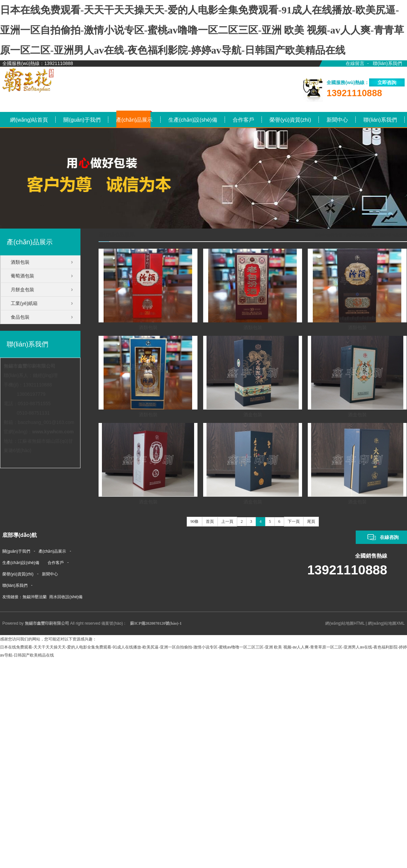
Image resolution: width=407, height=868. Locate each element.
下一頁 (294, 521)
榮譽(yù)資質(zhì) (18, 574)
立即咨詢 (387, 82)
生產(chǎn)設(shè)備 (21, 563)
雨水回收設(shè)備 (66, 597)
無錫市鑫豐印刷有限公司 (30, 366)
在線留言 (355, 63)
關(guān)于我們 (16, 551)
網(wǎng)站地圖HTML (345, 623)
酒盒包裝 (253, 415)
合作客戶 (56, 563)
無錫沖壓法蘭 (35, 597)
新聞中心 (50, 574)
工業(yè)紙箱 (24, 303)
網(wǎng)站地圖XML (386, 623)
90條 (194, 521)
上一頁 (227, 521)
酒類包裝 (148, 327)
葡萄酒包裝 (22, 276)
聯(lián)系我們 (387, 63)
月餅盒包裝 (22, 290)
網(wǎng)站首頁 (361, 235)
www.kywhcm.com (53, 432)
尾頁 (311, 521)
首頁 (210, 521)
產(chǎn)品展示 (393, 235)
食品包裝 (20, 317)
